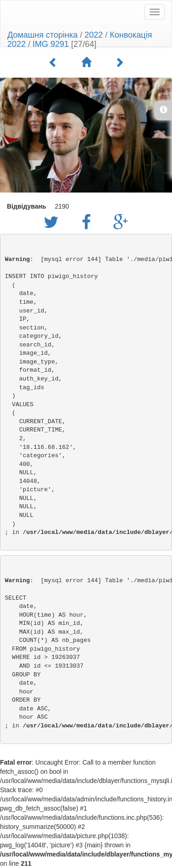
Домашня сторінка (42, 35)
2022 (94, 35)
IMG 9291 (51, 44)
